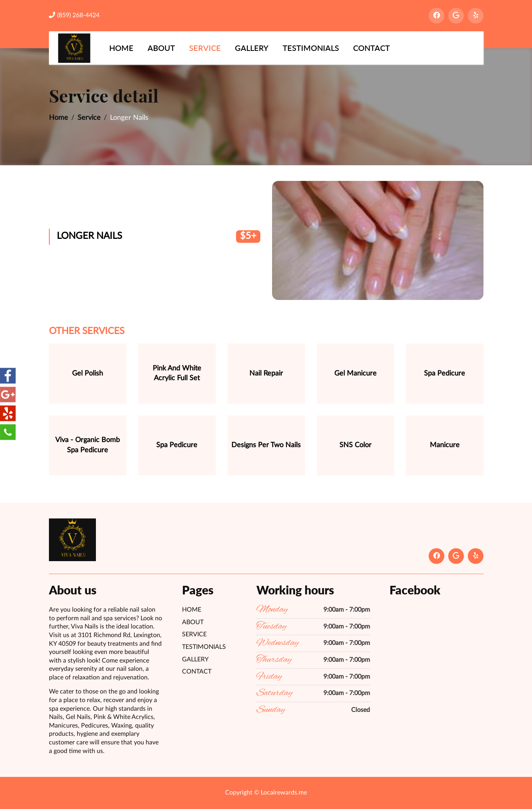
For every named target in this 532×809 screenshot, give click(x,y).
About (161, 48)
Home (121, 48)
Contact (371, 48)
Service (205, 48)
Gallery (252, 48)
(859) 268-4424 (74, 15)
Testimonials (311, 48)
